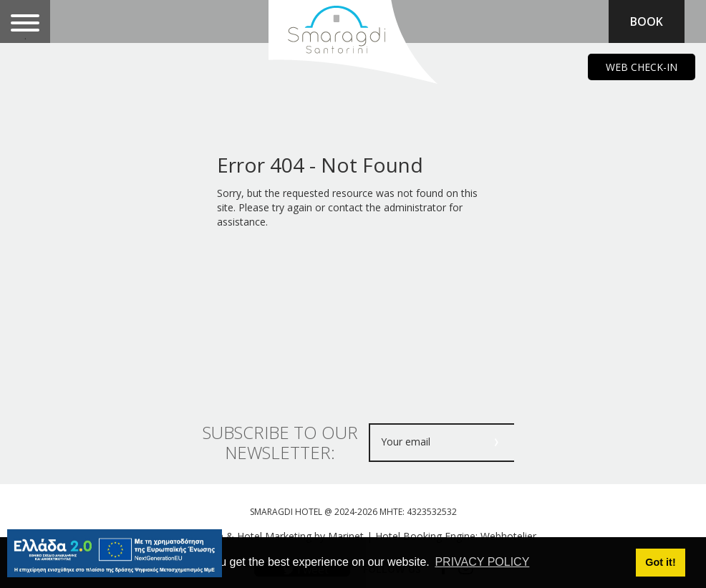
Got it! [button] (660, 562)
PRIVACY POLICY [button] (482, 562)
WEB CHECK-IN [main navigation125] (642, 67)
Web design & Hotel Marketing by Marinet (267, 536)
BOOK (647, 21)
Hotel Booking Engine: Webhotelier (456, 536)
